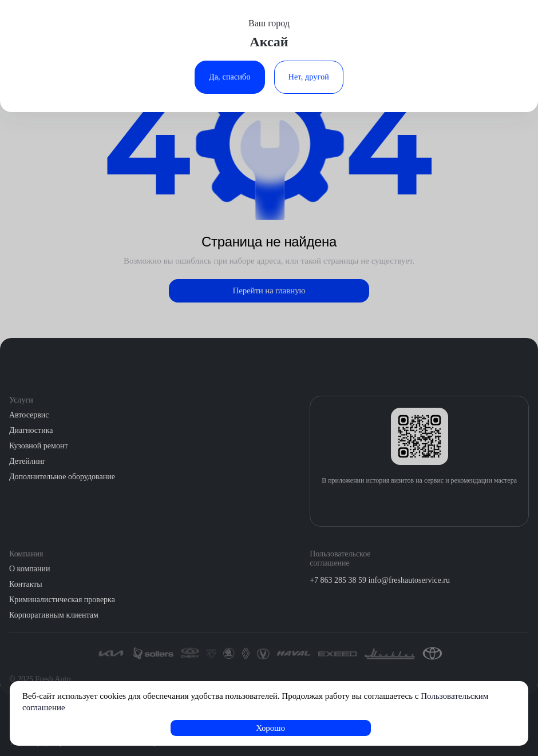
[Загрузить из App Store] (407, 504)
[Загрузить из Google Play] (432, 504)
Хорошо (270, 728)
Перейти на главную (269, 291)
